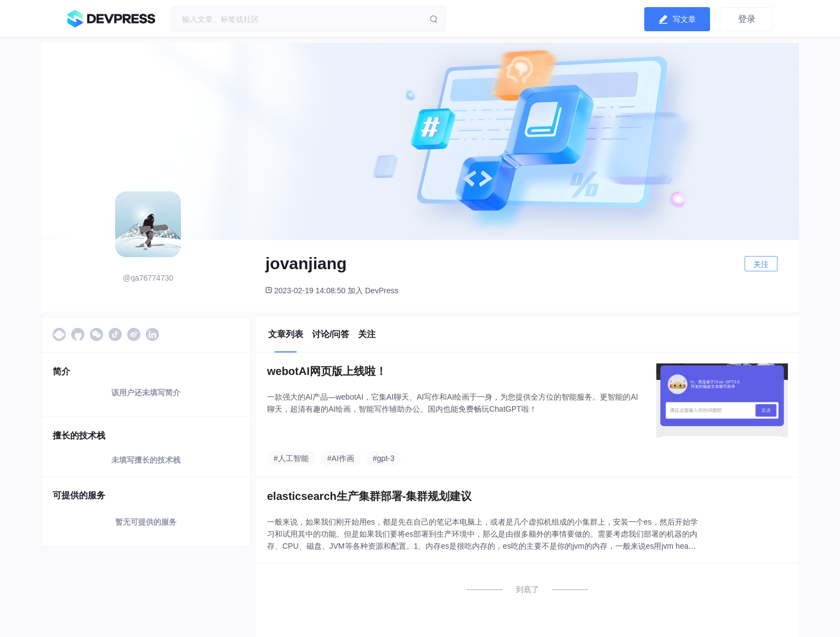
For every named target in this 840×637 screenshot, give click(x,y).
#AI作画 (341, 458)
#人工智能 (291, 458)
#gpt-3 (384, 458)
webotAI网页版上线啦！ (327, 371)
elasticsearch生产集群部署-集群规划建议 (369, 496)
